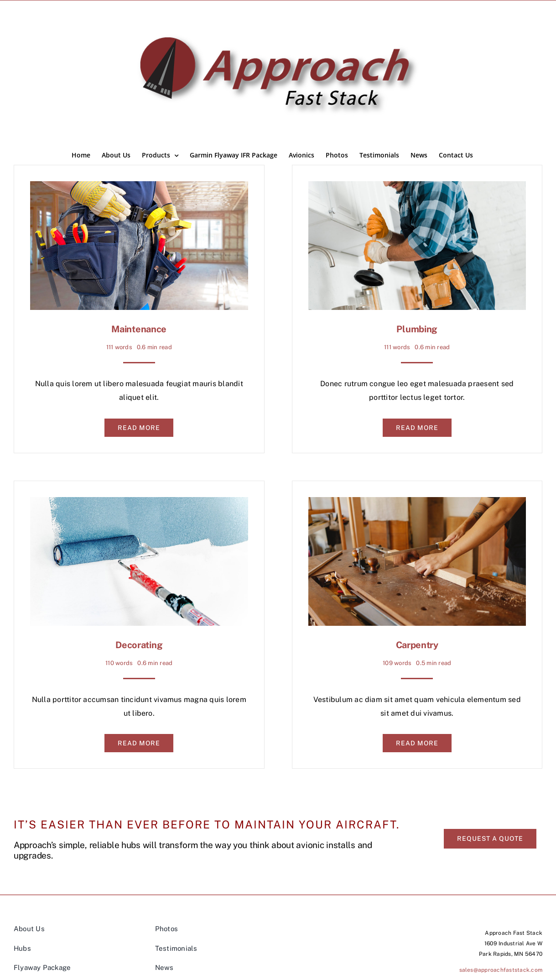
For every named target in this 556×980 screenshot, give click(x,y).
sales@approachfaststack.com (501, 970)
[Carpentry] (417, 504)
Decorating (139, 645)
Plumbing (417, 329)
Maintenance (139, 329)
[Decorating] (139, 504)
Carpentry (417, 645)
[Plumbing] (417, 188)
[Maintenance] (139, 188)
